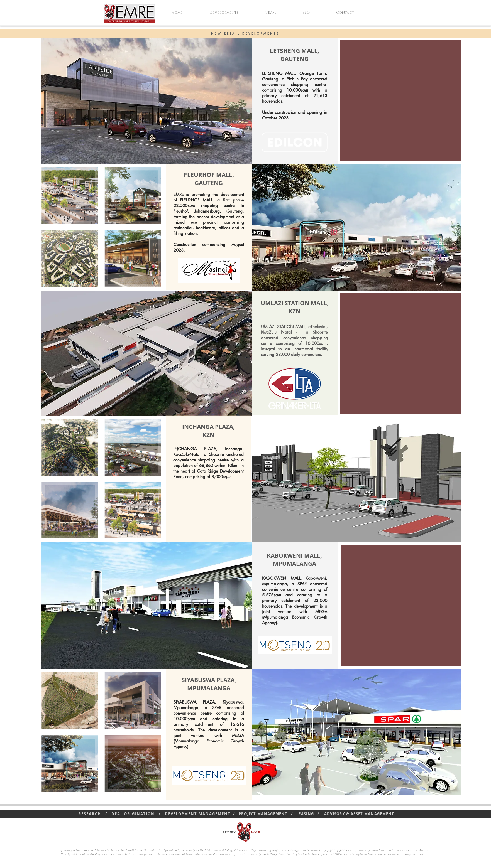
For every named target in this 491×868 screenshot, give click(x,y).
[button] (233, 13)
